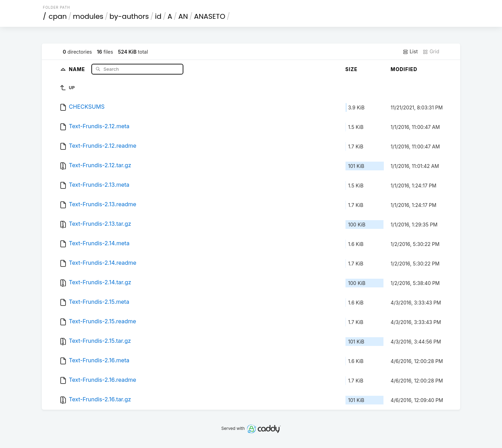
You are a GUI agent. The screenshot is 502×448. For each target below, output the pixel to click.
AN (183, 16)
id (158, 16)
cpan (58, 16)
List (410, 52)
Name (78, 69)
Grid (431, 52)
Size (352, 69)
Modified (404, 69)
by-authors (129, 16)
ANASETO (210, 16)
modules (88, 16)
